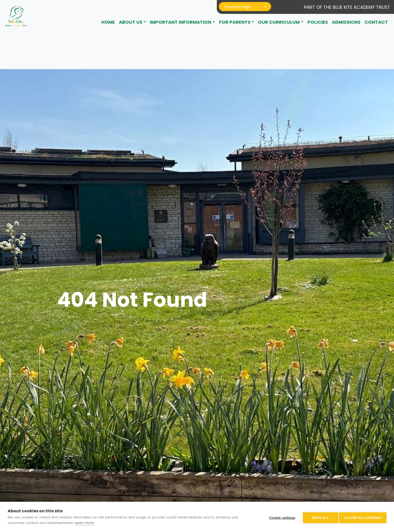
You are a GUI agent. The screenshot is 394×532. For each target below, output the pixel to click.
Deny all (319, 517)
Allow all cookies (363, 517)
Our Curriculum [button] (279, 22)
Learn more (84, 523)
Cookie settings (280, 517)
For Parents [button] (235, 22)
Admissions (346, 22)
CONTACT (376, 22)
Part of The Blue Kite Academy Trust (347, 7)
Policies (318, 22)
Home (108, 22)
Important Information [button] (181, 22)
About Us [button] (131, 22)
